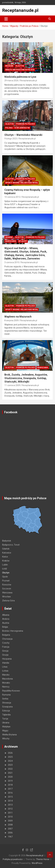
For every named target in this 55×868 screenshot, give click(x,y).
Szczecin (7, 589)
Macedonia (7, 679)
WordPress (37, 863)
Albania (6, 615)
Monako (6, 683)
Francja (6, 647)
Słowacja (7, 703)
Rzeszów (7, 585)
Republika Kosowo (11, 691)
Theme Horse (43, 859)
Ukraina (6, 723)
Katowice (7, 553)
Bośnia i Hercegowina (13, 631)
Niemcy (6, 687)
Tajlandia (6, 715)
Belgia (5, 627)
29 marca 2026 (11, 81)
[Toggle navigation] (6, 19)
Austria (6, 623)
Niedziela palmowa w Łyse (20, 77)
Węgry (5, 731)
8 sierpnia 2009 (11, 320)
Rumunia (6, 695)
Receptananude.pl (20, 10)
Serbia (5, 699)
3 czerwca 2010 (12, 262)
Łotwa (5, 671)
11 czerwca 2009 (12, 385)
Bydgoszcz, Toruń (11, 545)
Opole (5, 577)
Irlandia (6, 663)
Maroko (6, 675)
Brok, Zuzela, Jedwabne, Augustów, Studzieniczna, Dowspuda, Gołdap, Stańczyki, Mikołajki (26, 378)
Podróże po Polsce (25, 124)
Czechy (6, 643)
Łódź (5, 569)
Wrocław (6, 597)
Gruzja (5, 655)
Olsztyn (20, 66)
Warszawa (11, 241)
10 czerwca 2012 (12, 197)
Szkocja (6, 711)
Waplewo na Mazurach (18, 317)
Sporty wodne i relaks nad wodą (21, 183)
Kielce (5, 557)
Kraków (6, 561)
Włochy (6, 739)
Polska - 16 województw (17, 128)
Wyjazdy (23, 241)
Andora (6, 619)
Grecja (5, 651)
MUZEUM (9, 66)
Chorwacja (7, 639)
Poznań (6, 581)
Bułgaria (6, 635)
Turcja (5, 719)
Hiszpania (7, 659)
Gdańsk (9, 237)
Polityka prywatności (13, 859)
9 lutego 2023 (11, 139)
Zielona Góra (8, 601)
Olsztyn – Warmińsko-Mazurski (23, 135)
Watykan (6, 727)
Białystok (7, 541)
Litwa (5, 667)
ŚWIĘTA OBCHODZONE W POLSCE (20, 70)
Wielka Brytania (9, 735)
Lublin (5, 565)
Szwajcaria (7, 707)
